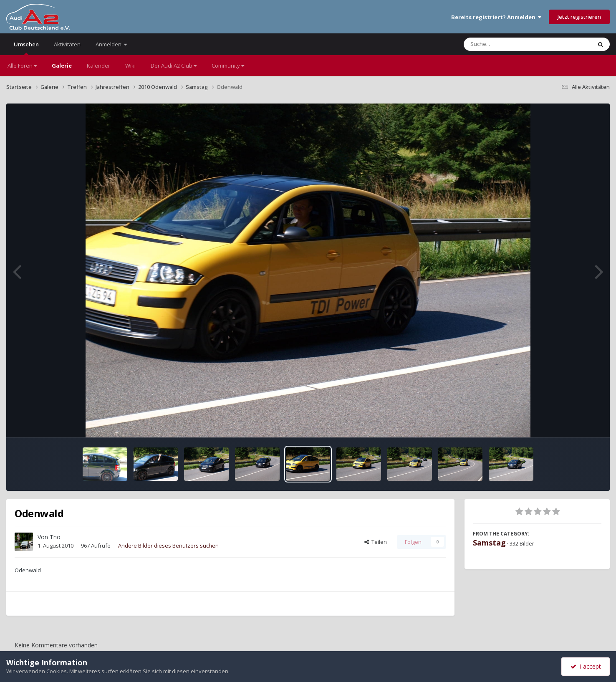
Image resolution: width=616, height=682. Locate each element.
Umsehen (26, 48)
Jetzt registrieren (579, 17)
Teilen (376, 542)
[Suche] (511, 44)
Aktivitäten (67, 44)
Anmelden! (111, 44)
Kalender (98, 66)
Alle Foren (22, 66)
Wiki (130, 66)
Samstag (489, 543)
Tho (55, 537)
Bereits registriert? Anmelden (496, 17)
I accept (586, 666)
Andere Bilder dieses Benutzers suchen (168, 546)
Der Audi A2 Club (174, 66)
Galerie (62, 66)
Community (228, 66)
